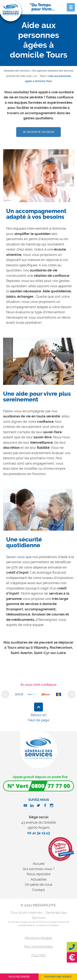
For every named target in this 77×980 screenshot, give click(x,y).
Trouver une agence (58, 977)
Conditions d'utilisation (47, 925)
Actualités (39, 879)
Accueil (39, 864)
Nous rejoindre (39, 874)
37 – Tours (40, 76)
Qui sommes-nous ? (39, 869)
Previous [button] (5, 694)
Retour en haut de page (39, 718)
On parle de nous (39, 884)
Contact (39, 890)
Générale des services (17, 71)
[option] (38, 179)
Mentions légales (38, 938)
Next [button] (72, 694)
